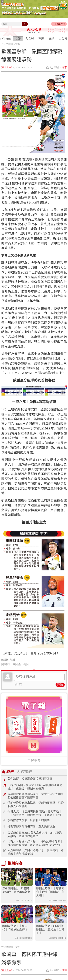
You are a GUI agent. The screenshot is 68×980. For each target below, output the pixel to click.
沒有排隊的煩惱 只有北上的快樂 (29, 820)
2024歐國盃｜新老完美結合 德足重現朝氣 (16, 890)
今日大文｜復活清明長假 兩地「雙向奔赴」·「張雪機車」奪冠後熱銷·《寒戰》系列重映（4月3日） (36, 813)
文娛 (17, 44)
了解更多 (34, 761)
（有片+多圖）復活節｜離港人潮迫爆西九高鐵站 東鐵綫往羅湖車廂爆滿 (35, 787)
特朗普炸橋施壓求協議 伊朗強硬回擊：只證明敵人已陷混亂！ (36, 805)
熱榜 (10, 772)
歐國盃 (17, 664)
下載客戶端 (60, 24)
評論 (60, 685)
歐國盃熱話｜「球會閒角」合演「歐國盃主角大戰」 (50, 892)
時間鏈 (26, 772)
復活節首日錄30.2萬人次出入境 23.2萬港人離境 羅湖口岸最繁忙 (35, 835)
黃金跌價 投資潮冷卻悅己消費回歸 (30, 779)
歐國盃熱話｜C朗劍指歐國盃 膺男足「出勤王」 (50, 929)
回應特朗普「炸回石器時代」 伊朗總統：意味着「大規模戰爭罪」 (36, 852)
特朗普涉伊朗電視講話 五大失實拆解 (31, 826)
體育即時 (6, 67)
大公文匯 (34, 31)
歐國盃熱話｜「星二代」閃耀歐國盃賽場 (15, 928)
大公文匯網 (7, 44)
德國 (26, 664)
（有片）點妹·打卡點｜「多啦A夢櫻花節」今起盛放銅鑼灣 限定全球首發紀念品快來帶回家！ (36, 843)
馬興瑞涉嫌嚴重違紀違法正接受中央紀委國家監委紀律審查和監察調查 (36, 796)
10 (4, 851)
